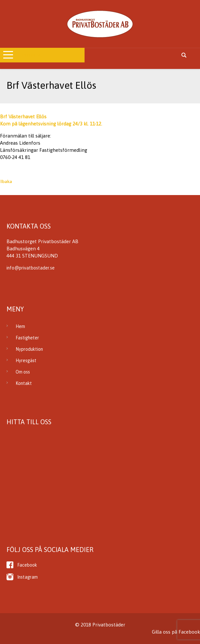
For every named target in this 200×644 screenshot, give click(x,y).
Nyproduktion (29, 349)
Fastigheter (27, 338)
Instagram (27, 577)
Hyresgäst (26, 361)
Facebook (27, 565)
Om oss (23, 372)
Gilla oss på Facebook (176, 632)
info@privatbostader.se (31, 268)
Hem (20, 326)
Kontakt (24, 383)
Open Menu (31, 55)
